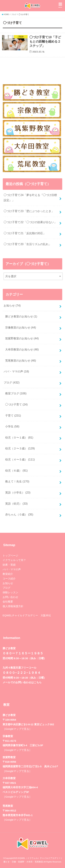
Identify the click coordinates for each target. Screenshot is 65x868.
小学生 (12, 426)
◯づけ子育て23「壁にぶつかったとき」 (29, 211)
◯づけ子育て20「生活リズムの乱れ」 (27, 244)
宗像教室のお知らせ (21, 327)
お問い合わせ (10, 597)
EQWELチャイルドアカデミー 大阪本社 (27, 615)
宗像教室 (8, 736)
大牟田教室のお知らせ (22, 349)
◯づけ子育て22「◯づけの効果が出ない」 (30, 222)
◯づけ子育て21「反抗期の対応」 (25, 233)
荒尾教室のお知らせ (21, 360)
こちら (38, 682)
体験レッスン (10, 592)
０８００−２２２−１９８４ (22, 673)
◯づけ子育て (16, 404)
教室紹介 (8, 574)
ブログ (12, 382)
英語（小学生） (18, 492)
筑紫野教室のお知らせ (22, 338)
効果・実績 (9, 565)
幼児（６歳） (16, 470)
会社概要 (8, 602)
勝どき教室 (9, 715)
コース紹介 (9, 579)
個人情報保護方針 (13, 606)
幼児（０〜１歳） (19, 437)
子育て (13, 415)
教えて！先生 (17, 481)
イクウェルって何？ (14, 560)
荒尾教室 (8, 806)
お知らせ (12, 305)
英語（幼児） (16, 504)
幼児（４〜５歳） (20, 459)
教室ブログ (16, 393)
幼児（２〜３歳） (20, 448)
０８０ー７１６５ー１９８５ (23, 653)
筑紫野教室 (9, 757)
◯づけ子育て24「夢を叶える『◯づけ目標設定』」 (30, 198)
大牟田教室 (9, 778)
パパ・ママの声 (16, 371)
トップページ (10, 556)
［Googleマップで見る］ (17, 729)
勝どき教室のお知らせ (21, 316)
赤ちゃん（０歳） (19, 514)
